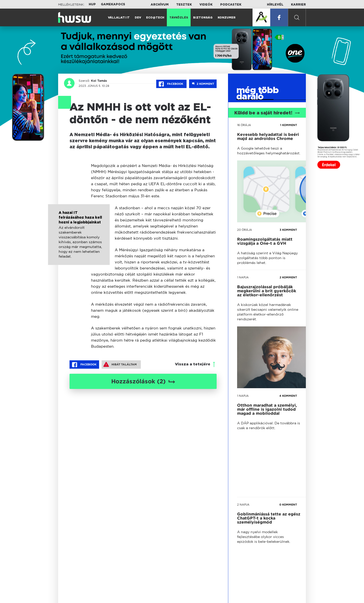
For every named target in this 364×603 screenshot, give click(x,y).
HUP (92, 4)
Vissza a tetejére (193, 364)
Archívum (160, 5)
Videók (206, 5)
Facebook (171, 84)
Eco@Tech (155, 18)
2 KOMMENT (288, 277)
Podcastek (231, 5)
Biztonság (203, 18)
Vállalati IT (119, 18)
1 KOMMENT (289, 125)
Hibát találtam (120, 364)
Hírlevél (275, 5)
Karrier (298, 5)
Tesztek (184, 5)
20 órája (245, 230)
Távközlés (179, 18)
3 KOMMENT (288, 230)
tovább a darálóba (263, 394)
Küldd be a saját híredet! (267, 113)
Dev (138, 18)
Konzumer (227, 18)
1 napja (243, 277)
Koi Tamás (99, 81)
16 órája (244, 125)
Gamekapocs (113, 4)
